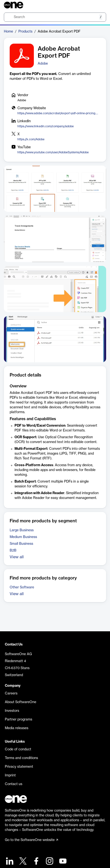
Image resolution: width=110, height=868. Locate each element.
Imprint (10, 775)
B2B (13, 551)
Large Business (22, 530)
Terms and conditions (21, 758)
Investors (12, 711)
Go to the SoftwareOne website (31, 840)
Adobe (43, 64)
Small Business (21, 544)
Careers (11, 693)
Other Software (22, 587)
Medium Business (23, 537)
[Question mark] (99, 5)
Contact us (14, 784)
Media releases (17, 728)
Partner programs (18, 720)
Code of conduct (18, 749)
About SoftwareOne (21, 702)
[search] (55, 17)
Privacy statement (19, 767)
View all (17, 557)
